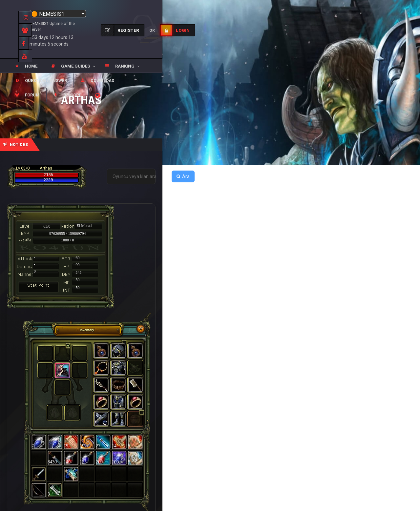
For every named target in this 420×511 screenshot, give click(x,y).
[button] (71, 66)
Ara (183, 176)
